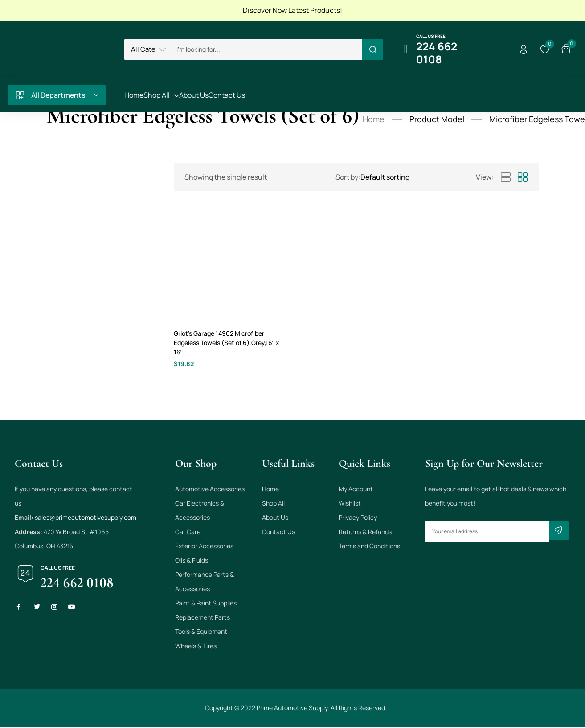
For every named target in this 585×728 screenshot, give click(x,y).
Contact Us (278, 533)
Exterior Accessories (204, 547)
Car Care (188, 533)
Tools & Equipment (201, 633)
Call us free (431, 36)
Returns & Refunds (365, 533)
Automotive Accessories (210, 490)
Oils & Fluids (192, 561)
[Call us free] (405, 49)
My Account (356, 490)
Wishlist (350, 504)
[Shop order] (400, 177)
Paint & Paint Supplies (206, 604)
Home (374, 119)
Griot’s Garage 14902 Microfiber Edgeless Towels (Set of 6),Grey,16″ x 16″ (226, 343)
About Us (275, 519)
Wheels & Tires (196, 647)
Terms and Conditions (369, 547)
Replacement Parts (202, 619)
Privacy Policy (358, 519)
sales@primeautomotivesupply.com (86, 519)
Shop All (273, 504)
